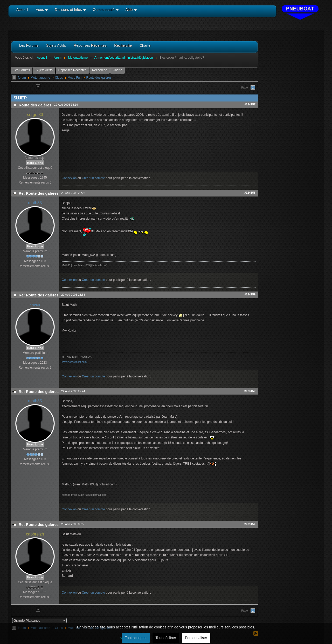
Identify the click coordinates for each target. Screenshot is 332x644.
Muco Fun (75, 78)
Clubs (59, 78)
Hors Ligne (35, 163)
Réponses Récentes (72, 70)
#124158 (250, 193)
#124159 (250, 294)
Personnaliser (196, 638)
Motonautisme (40, 78)
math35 (35, 203)
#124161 (250, 524)
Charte (117, 70)
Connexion (69, 178)
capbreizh (35, 534)
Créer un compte (93, 178)
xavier (35, 305)
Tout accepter (136, 638)
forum (22, 78)
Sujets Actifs (44, 70)
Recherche (100, 70)
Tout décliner (166, 638)
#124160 (250, 391)
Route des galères (99, 78)
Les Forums (22, 70)
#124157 (250, 104)
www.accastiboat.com (74, 362)
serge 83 (35, 115)
